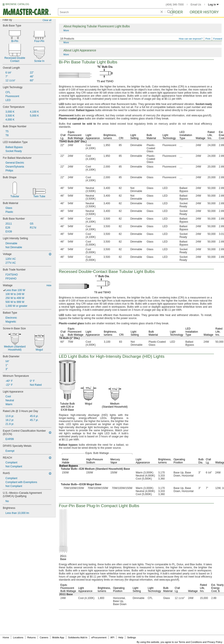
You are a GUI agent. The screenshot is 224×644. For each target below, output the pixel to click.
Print (208, 39)
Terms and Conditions (190, 642)
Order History (204, 12)
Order (177, 12)
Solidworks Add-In (78, 637)
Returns (32, 637)
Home (6, 637)
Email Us (196, 5)
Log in (213, 5)
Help (121, 637)
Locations (18, 637)
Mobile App (58, 637)
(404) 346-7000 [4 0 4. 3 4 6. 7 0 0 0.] (175, 5)
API (112, 637)
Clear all (47, 20)
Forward (218, 39)
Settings (131, 637)
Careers (44, 637)
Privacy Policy (215, 642)
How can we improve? (191, 39)
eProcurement (99, 637)
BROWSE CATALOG (17, 4)
